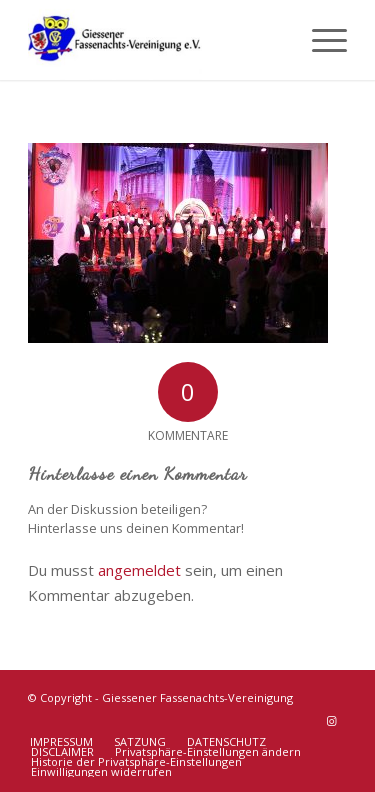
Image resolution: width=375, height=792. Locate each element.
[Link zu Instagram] (332, 721)
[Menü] (319, 40)
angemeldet (139, 570)
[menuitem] (319, 40)
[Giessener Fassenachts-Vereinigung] (155, 40)
